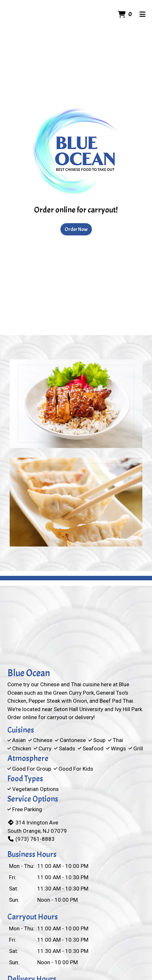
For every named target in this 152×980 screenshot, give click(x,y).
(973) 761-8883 (31, 839)
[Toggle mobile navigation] (143, 14)
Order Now (76, 229)
